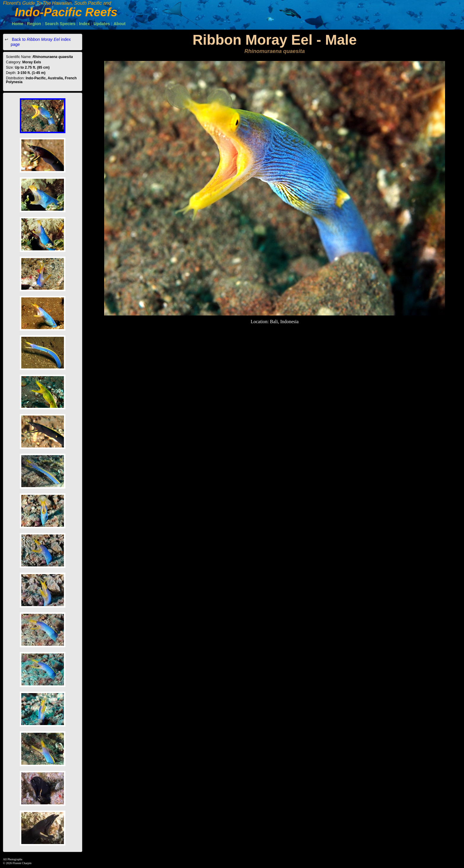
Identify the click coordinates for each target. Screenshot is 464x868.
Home (18, 24)
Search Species (60, 24)
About (120, 24)
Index (84, 24)
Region (34, 24)
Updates (102, 24)
